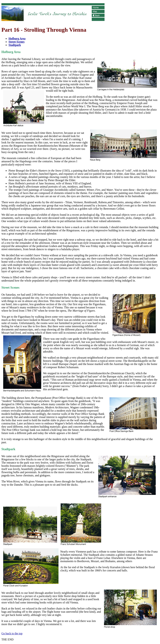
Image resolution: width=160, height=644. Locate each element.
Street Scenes (17, 42)
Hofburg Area (17, 39)
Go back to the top (12, 633)
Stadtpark (15, 45)
